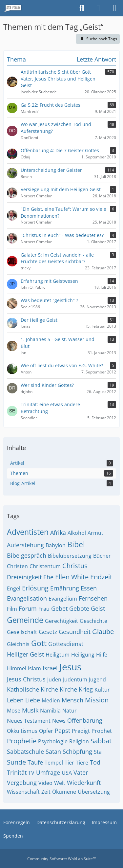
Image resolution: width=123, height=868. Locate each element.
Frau (44, 609)
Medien (51, 700)
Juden (54, 679)
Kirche (68, 689)
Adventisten (28, 532)
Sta (98, 752)
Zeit (46, 792)
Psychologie (53, 741)
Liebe (33, 700)
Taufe (35, 762)
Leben (15, 700)
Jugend (97, 679)
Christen (17, 566)
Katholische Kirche (32, 689)
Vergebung (22, 783)
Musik (30, 710)
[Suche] (82, 8)
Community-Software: (61, 859)
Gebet (59, 608)
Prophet (102, 731)
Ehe (48, 577)
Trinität (17, 772)
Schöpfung (77, 751)
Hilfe (102, 655)
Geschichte (93, 621)
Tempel (54, 763)
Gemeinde (25, 620)
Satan (53, 751)
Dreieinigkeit (24, 577)
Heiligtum (58, 655)
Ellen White (72, 577)
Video (45, 783)
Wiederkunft (84, 783)
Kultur (102, 690)
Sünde (16, 762)
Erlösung (35, 588)
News (59, 721)
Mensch (72, 700)
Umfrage (48, 772)
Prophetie (22, 741)
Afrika (58, 533)
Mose (14, 711)
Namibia (50, 711)
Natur (70, 711)
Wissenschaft (23, 792)
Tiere (82, 763)
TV (31, 773)
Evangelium (63, 599)
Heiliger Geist (25, 654)
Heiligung (83, 655)
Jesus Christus (26, 679)
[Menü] (114, 8)
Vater (81, 772)
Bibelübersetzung (70, 556)
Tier (69, 763)
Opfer (46, 731)
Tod (95, 762)
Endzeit (101, 577)
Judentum (75, 679)
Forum (28, 608)
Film (12, 609)
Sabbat (101, 741)
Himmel (17, 668)
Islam (34, 668)
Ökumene (64, 792)
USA (67, 773)
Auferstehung (25, 545)
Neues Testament (29, 721)
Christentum (45, 566)
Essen (89, 588)
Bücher (102, 556)
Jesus (70, 667)
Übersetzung (94, 792)
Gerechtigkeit (61, 621)
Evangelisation (27, 598)
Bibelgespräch (27, 555)
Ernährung (65, 588)
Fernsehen (93, 598)
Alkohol (77, 533)
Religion (79, 741)
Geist (98, 608)
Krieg (86, 689)
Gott (39, 643)
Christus (75, 566)
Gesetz (48, 632)
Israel (50, 668)
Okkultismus (22, 731)
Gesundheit (75, 632)
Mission (97, 700)
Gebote (79, 608)
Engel (14, 588)
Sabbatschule (25, 751)
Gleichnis (18, 644)
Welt (60, 783)
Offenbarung (85, 720)
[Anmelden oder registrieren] (98, 8)
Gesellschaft (22, 632)
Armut (95, 533)
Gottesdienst (66, 644)
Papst (62, 731)
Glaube (103, 632)
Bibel (76, 544)
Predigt (81, 731)
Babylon (56, 545)
